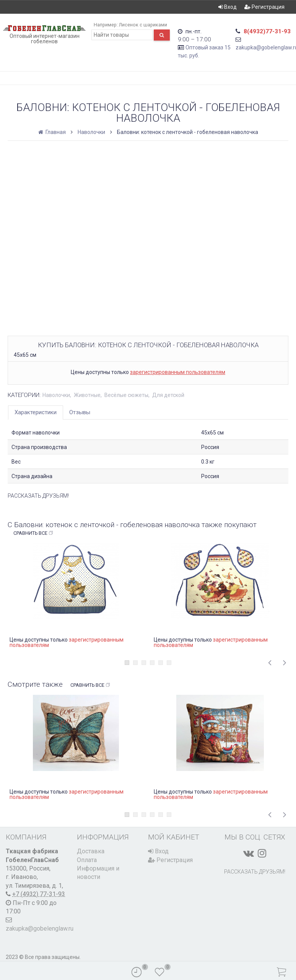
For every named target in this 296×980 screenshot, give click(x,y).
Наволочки (91, 132)
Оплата (87, 860)
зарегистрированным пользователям (178, 372)
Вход (228, 7)
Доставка (91, 851)
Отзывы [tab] (80, 412)
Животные (87, 395)
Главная (53, 132)
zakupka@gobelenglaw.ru (40, 929)
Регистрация (264, 7)
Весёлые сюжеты (126, 395)
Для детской (168, 395)
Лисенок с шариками (143, 25)
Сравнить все (33, 533)
